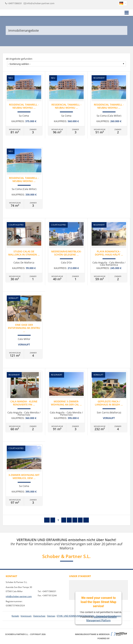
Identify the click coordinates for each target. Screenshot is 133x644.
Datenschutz (39, 616)
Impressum (26, 616)
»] (86, 520)
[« (47, 520)
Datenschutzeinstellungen (109, 616)
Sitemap (51, 616)
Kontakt (15, 616)
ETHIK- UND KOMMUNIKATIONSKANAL (76, 616)
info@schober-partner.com (40, 3)
